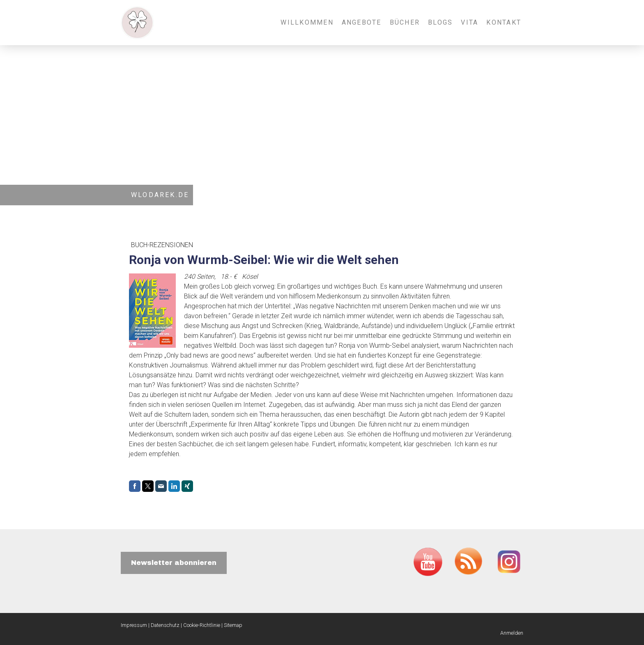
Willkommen (307, 22)
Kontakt (504, 22)
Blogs (440, 22)
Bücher (405, 22)
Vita (469, 22)
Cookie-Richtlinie (202, 625)
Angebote (362, 22)
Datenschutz (165, 625)
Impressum (134, 625)
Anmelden (512, 633)
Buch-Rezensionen (162, 245)
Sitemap (233, 625)
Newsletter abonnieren (174, 563)
